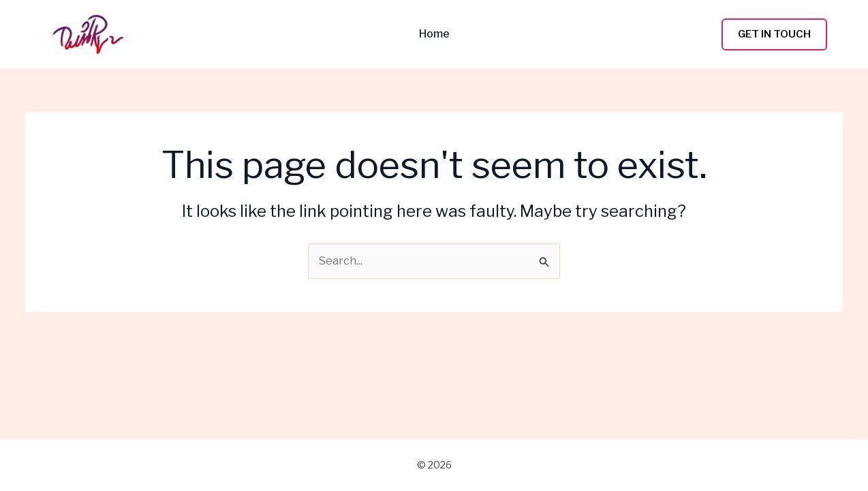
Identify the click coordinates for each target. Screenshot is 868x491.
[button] (774, 34)
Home (434, 34)
